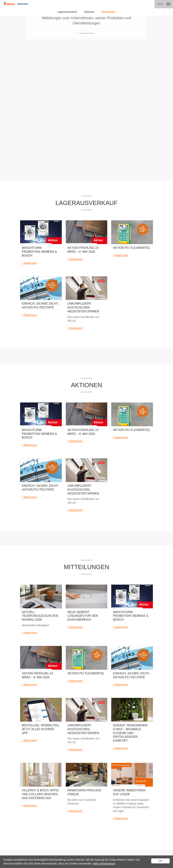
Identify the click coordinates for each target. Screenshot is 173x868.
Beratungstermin (72, 784)
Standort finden (38, 745)
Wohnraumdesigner (74, 803)
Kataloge (91, 779)
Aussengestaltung (51, 803)
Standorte (113, 779)
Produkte (47, 779)
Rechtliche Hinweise (35, 848)
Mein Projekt (71, 779)
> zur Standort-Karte (138, 743)
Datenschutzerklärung (13, 852)
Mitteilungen (109, 12)
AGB (20, 848)
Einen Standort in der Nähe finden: (49, 729)
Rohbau (46, 808)
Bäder (45, 784)
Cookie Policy (9, 848)
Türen (45, 798)
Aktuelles (24, 779)
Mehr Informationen (104, 864)
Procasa (46, 813)
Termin (90, 784)
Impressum (46, 852)
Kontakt (135, 779)
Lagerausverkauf (67, 12)
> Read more (29, 90)
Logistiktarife (32, 852)
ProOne (46, 818)
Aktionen (89, 12)
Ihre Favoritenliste (73, 788)
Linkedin (58, 852)
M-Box (45, 823)
